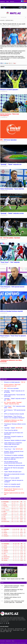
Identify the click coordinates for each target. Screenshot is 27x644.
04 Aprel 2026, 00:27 (4, 91)
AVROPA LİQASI (16, 630)
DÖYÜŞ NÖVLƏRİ (19, 629)
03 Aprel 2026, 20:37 (4, 313)
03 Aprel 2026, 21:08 (4, 289)
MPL (6, 629)
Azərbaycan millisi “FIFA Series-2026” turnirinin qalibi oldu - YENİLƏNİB (14, 602)
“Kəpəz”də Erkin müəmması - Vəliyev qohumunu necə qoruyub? (14, 586)
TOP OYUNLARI (11, 629)
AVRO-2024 (3, 632)
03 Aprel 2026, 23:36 (4, 166)
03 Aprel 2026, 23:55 (4, 117)
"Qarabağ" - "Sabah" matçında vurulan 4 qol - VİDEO (13, 579)
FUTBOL (2, 629)
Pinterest (26, 1)
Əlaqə (8, 2)
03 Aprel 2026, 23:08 (4, 191)
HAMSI (25, 565)
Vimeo (7, 623)
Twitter (22, 1)
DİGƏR (7, 632)
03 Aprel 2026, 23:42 (4, 142)
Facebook (23, 1)
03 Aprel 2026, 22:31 (4, 215)
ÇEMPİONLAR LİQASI (9, 20)
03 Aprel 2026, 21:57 (4, 240)
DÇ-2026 (22, 630)
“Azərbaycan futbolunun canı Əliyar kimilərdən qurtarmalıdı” (14, 590)
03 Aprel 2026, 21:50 (4, 264)
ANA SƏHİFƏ (2, 20)
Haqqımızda (2, 2)
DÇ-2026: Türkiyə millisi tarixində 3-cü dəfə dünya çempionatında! (14, 594)
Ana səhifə (2, 641)
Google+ (25, 1)
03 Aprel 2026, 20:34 (4, 338)
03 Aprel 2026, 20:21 (4, 363)
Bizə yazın (12, 2)
